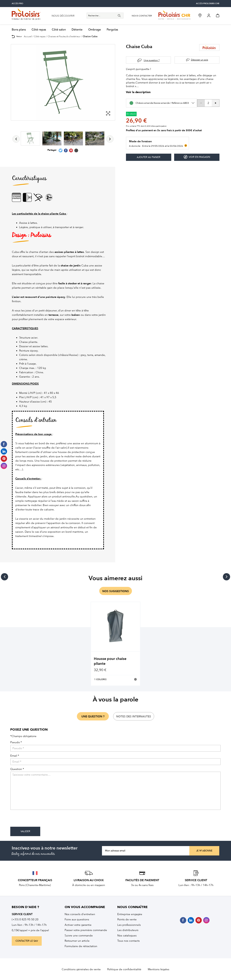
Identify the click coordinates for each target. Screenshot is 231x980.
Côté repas (39, 30)
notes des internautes (134, 716)
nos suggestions (116, 591)
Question (17, 769)
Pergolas (112, 30)
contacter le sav (27, 941)
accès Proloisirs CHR (208, 4)
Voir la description (138, 92)
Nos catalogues (127, 936)
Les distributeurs (128, 930)
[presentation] (38, 820)
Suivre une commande (79, 936)
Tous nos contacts (128, 941)
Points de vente (127, 919)
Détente (77, 30)
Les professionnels (129, 925)
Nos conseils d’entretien (80, 914)
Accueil (28, 36)
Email (15, 756)
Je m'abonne (204, 851)
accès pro (17, 4)
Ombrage (95, 30)
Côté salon (59, 30)
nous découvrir (63, 16)
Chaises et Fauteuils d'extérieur (64, 36)
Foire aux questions (77, 919)
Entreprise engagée (130, 914)
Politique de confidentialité (124, 969)
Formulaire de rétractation (81, 946)
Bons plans (19, 30)
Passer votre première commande (86, 930)
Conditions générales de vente (81, 969)
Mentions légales (159, 969)
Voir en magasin (197, 157)
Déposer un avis (200, 60)
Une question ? (152, 60)
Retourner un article (77, 941)
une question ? (93, 716)
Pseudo (16, 742)
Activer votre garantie (78, 925)
